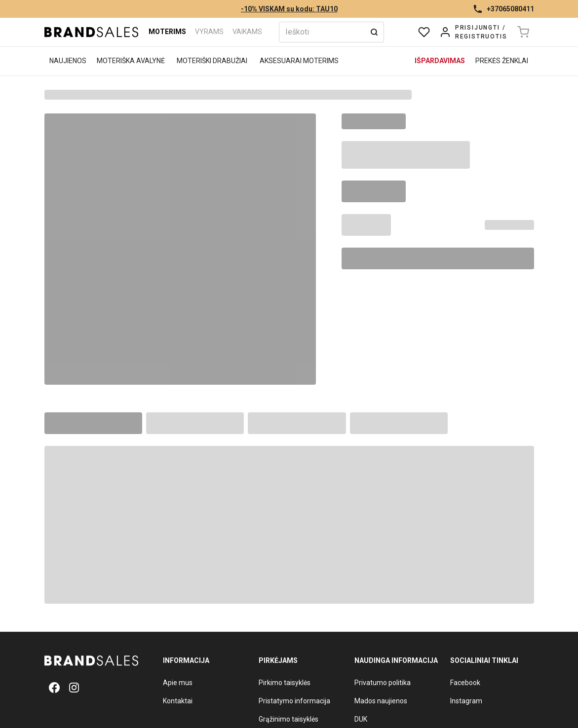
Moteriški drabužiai (212, 61)
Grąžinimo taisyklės (289, 719)
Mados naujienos (381, 701)
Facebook (465, 683)
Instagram (466, 701)
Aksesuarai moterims (299, 61)
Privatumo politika (383, 683)
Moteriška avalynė (131, 61)
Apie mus (178, 683)
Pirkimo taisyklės (285, 683)
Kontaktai (178, 701)
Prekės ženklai (502, 61)
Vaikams (247, 32)
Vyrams (209, 32)
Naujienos (68, 61)
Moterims (167, 32)
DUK (361, 719)
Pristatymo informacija (294, 701)
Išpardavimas (440, 61)
